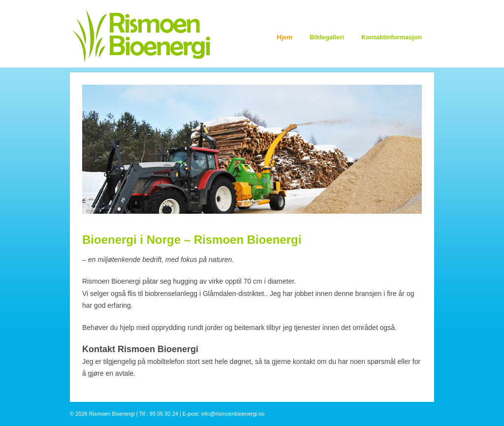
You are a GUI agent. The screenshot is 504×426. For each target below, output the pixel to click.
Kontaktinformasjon (392, 37)
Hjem (284, 37)
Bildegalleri (327, 37)
